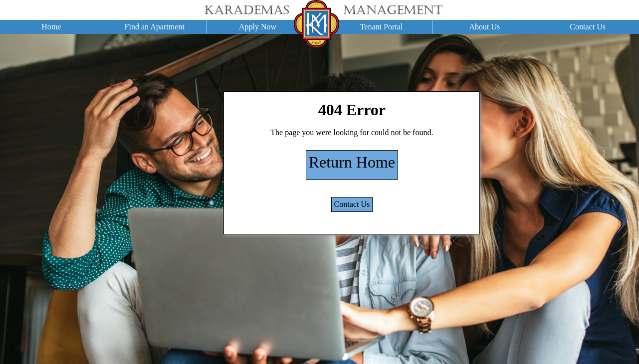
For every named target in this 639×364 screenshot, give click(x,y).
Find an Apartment (155, 27)
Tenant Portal (382, 27)
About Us (484, 27)
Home (51, 27)
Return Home (352, 162)
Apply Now (258, 27)
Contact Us (588, 27)
